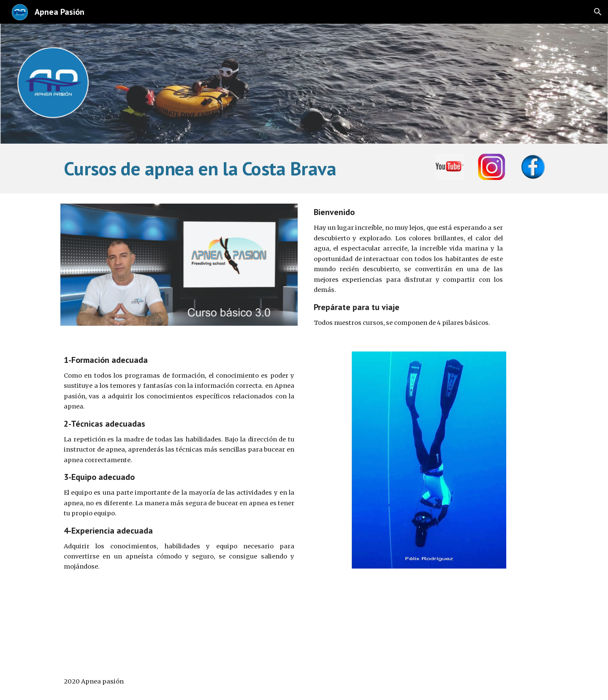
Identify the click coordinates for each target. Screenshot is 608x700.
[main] (242, 169)
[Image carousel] (179, 265)
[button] (598, 12)
